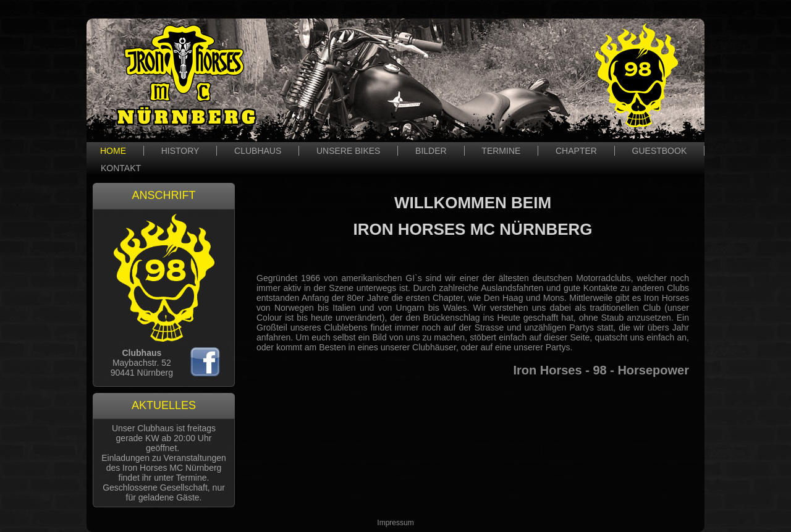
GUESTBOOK (660, 151)
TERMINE (501, 151)
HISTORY (180, 151)
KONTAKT (121, 168)
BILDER (431, 151)
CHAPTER (576, 151)
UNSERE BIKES (348, 151)
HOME (113, 151)
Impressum (395, 523)
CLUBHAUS (258, 151)
